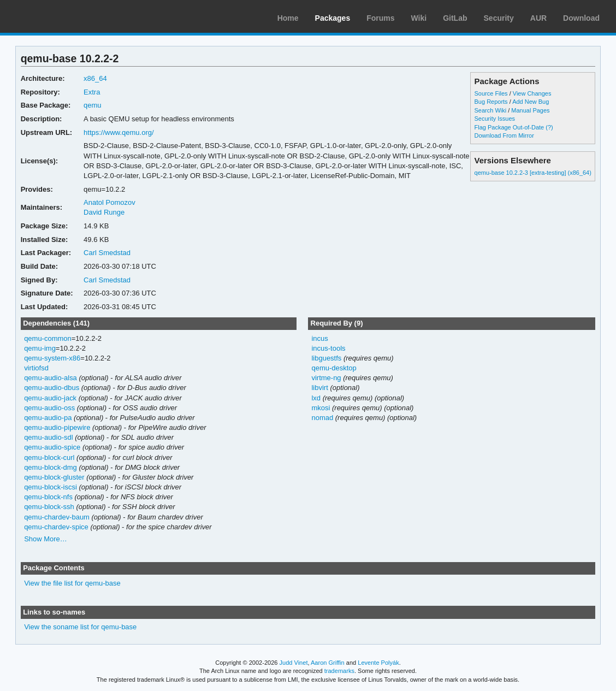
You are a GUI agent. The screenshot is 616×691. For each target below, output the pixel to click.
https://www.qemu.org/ (119, 132)
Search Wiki (491, 110)
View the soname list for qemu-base (80, 627)
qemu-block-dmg (51, 467)
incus (319, 338)
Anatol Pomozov (109, 202)
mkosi (321, 408)
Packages (333, 18)
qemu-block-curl (49, 457)
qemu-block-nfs (48, 497)
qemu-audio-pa (48, 418)
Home (288, 18)
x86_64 (95, 78)
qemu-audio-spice (52, 447)
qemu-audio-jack (50, 398)
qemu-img (40, 348)
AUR (538, 18)
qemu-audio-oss (49, 408)
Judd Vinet (294, 663)
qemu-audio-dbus (52, 388)
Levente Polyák (378, 663)
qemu (92, 105)
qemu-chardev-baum (57, 517)
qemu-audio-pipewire (57, 427)
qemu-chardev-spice (56, 527)
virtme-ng (326, 378)
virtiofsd (36, 368)
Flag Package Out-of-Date (510, 127)
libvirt (319, 388)
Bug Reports (491, 102)
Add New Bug (531, 102)
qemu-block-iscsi (51, 487)
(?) (549, 127)
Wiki (419, 18)
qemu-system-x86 (52, 358)
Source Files (491, 93)
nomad (322, 418)
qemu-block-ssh (49, 507)
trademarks (339, 671)
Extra (92, 92)
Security (499, 18)
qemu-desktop (334, 368)
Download (581, 18)
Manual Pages (530, 110)
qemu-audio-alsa (51, 378)
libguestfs (326, 358)
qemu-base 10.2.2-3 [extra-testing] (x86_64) (533, 173)
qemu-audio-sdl (49, 437)
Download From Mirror (504, 135)
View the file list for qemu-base (72, 583)
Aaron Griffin (328, 663)
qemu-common (48, 338)
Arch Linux (60, 16)
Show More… (46, 539)
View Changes (532, 93)
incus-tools (328, 348)
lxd (316, 398)
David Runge (104, 212)
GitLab (455, 18)
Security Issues (495, 119)
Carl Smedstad (107, 253)
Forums (380, 18)
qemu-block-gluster (54, 477)
